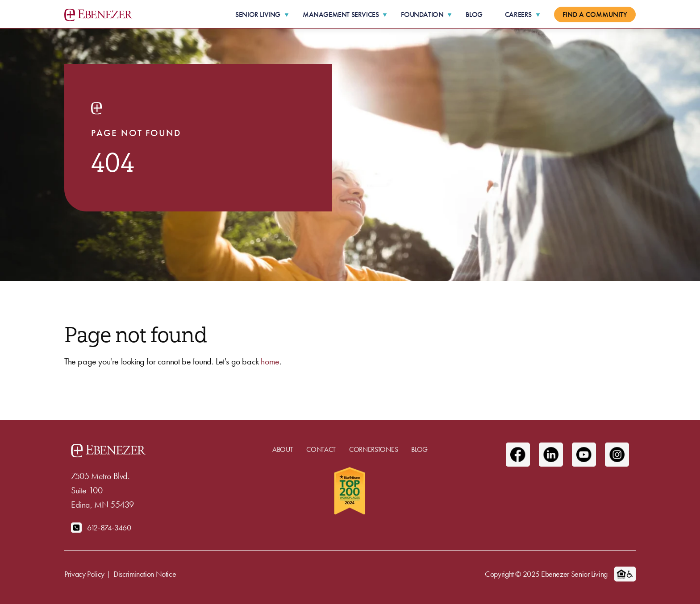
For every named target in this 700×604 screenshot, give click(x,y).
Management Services (341, 14)
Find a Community (595, 14)
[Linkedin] (551, 455)
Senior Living (258, 14)
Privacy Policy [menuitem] (84, 574)
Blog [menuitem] (419, 449)
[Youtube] (584, 455)
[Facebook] (518, 455)
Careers (518, 14)
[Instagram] (617, 455)
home (270, 361)
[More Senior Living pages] (287, 14)
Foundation (422, 14)
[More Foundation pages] (450, 14)
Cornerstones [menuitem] (373, 449)
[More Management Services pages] (385, 14)
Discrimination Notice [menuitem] (145, 574)
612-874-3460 (109, 527)
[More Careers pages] (538, 14)
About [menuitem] (283, 449)
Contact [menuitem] (321, 449)
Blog (474, 14)
